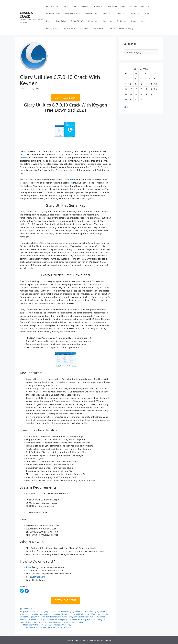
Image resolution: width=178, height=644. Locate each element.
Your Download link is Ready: (121, 28)
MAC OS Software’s (81, 6)
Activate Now (38, 577)
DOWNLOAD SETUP (66, 98)
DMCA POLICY (77, 21)
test (48, 21)
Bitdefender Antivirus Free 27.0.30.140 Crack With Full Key (47, 625)
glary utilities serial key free (59, 622)
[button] (34, 56)
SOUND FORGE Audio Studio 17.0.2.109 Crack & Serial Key (47, 628)
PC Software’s (52, 6)
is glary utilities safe (80, 622)
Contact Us (134, 14)
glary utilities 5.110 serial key (82, 611)
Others (107, 14)
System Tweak (29, 609)
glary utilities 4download (33, 611)
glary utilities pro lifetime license (33, 622)
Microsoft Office (53, 14)
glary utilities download (60, 614)
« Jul (126, 107)
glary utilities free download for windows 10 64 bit (51, 617)
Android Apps (91, 14)
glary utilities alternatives (39, 614)
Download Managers (116, 6)
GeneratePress (105, 640)
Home (65, 6)
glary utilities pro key (75, 620)
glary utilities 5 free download (57, 611)
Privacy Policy (60, 21)
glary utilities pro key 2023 (96, 620)
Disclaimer (93, 21)
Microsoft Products (141, 6)
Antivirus (98, 6)
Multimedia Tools (72, 14)
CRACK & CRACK (26, 15)
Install (30, 567)
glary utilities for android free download (88, 614)
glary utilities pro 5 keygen (54, 620)
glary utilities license (34, 620)
